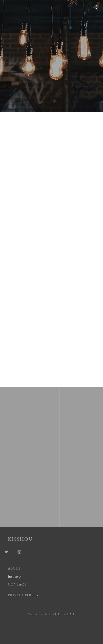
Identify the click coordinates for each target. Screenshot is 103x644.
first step (14, 576)
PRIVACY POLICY (24, 595)
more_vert (96, 7)
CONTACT (17, 584)
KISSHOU (20, 539)
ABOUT (15, 568)
